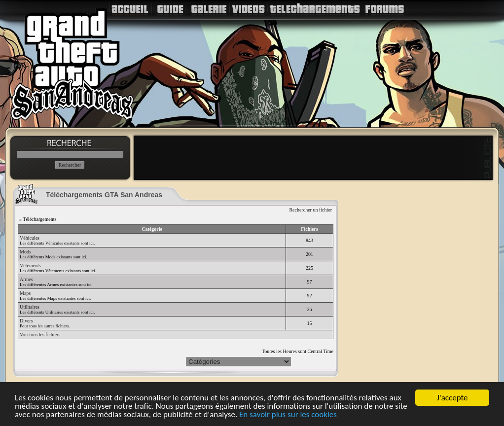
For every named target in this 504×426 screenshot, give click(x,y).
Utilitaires (30, 307)
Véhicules (30, 238)
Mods (25, 252)
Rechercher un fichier (310, 210)
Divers (26, 321)
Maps (25, 293)
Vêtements (30, 266)
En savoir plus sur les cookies (288, 415)
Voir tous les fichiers (40, 335)
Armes (26, 279)
